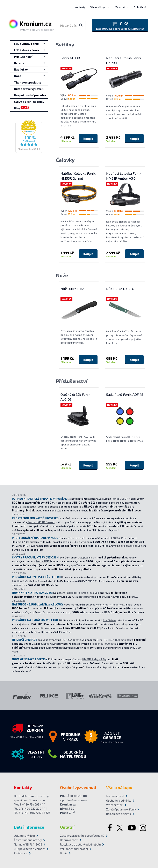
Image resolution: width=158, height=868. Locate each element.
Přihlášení (140, 7)
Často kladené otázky (28, 840)
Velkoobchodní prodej (74, 849)
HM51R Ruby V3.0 (94, 659)
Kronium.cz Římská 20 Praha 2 (68, 809)
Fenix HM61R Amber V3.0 (111, 604)
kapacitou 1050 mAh (104, 644)
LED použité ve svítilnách (30, 849)
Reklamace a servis (118, 814)
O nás (64, 853)
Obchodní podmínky (119, 801)
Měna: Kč (120, 7)
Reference (21, 853)
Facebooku (73, 593)
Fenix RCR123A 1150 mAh (111, 640)
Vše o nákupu (98, 7)
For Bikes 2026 (22, 581)
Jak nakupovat (115, 796)
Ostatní (67, 827)
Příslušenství (72, 381)
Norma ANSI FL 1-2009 (28, 844)
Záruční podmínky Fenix (121, 809)
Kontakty (80, 7)
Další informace (29, 827)
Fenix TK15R (44, 561)
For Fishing (110, 620)
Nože (62, 275)
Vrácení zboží (115, 805)
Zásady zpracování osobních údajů (79, 836)
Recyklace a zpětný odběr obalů (79, 844)
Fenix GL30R (120, 499)
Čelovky (65, 160)
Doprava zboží (69, 840)
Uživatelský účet (24, 836)
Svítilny (65, 44)
